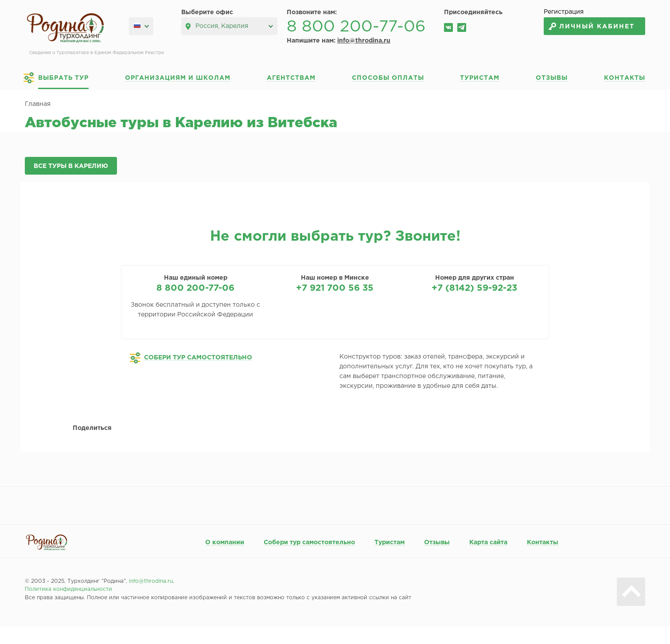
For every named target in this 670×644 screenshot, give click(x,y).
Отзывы (552, 78)
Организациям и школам (178, 78)
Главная (38, 104)
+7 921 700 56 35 (335, 288)
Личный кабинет (597, 27)
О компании (225, 543)
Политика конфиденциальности (68, 589)
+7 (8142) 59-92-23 (474, 288)
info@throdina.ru (364, 41)
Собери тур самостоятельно (309, 543)
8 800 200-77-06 (356, 27)
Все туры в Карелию (71, 166)
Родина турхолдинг (65, 28)
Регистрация (564, 12)
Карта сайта (488, 543)
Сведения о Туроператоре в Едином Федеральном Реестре (97, 53)
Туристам (480, 78)
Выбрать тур (63, 78)
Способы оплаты (388, 78)
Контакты (625, 78)
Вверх (631, 592)
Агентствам (291, 78)
